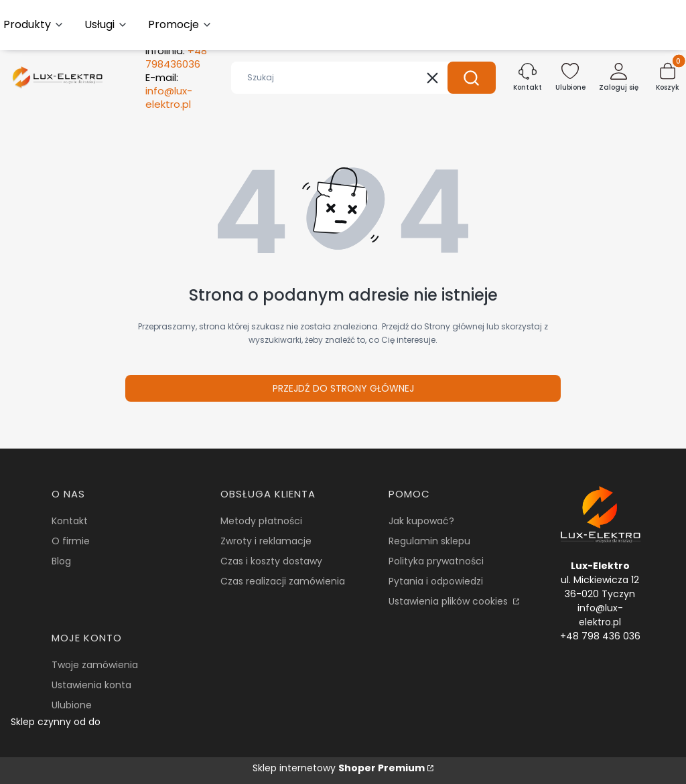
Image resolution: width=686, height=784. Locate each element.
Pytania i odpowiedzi (436, 581)
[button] (472, 78)
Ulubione (72, 705)
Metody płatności (261, 521)
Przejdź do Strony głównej (343, 388)
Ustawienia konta (91, 685)
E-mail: (169, 91)
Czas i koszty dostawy (271, 561)
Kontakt (70, 521)
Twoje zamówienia (95, 665)
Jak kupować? (421, 521)
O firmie (71, 541)
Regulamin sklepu (429, 541)
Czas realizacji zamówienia (283, 581)
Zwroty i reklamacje (266, 541)
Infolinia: (176, 58)
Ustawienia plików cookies (450, 601)
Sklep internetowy (339, 768)
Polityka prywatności (436, 561)
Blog (61, 561)
